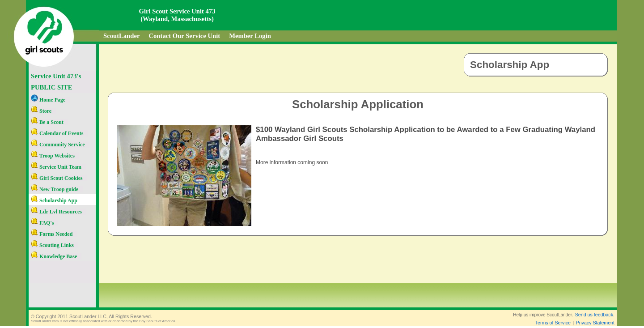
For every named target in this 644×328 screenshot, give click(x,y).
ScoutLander (121, 36)
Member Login (250, 36)
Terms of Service (553, 323)
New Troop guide (55, 189)
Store (41, 111)
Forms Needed (52, 234)
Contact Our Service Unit (184, 36)
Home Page (48, 100)
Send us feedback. (595, 315)
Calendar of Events (57, 133)
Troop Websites (53, 156)
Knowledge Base (54, 256)
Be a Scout (47, 122)
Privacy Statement (595, 323)
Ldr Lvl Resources (56, 212)
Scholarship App (54, 200)
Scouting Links (52, 245)
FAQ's (42, 223)
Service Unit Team (56, 167)
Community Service (58, 145)
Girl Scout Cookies (57, 178)
